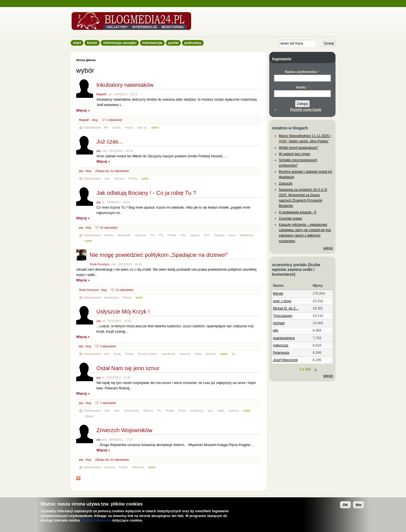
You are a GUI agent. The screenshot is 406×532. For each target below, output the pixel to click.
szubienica (197, 411)
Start (77, 43)
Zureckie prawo (290, 218)
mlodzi (129, 128)
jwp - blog (85, 171)
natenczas (281, 345)
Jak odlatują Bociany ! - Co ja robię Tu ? (146, 193)
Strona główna (86, 60)
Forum (92, 43)
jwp (99, 151)
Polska (133, 179)
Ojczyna (119, 179)
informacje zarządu (120, 43)
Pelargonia (281, 353)
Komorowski (131, 411)
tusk (210, 411)
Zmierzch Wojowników (124, 430)
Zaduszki (286, 184)
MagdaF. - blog (88, 120)
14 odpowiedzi (109, 228)
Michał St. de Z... (286, 308)
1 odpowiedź (114, 120)
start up (142, 128)
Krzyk (117, 354)
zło (234, 354)
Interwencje (152, 43)
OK (345, 505)
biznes (116, 128)
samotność (168, 354)
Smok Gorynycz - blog (93, 290)
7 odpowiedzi (108, 403)
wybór (155, 128)
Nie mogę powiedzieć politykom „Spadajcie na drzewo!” (159, 255)
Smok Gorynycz (100, 264)
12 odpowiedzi (124, 290)
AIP (106, 128)
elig (276, 330)
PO (161, 235)
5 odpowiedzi (108, 346)
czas (107, 179)
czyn (107, 411)
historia (108, 235)
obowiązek (124, 235)
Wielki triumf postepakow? (298, 148)
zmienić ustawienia (96, 520)
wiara (232, 235)
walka (221, 411)
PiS (153, 235)
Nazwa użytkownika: (302, 72)
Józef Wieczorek (285, 360)
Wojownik (138, 467)
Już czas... (110, 142)
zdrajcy (89, 416)
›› (315, 369)
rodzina (195, 235)
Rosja (182, 411)
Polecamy (193, 43)
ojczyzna (141, 235)
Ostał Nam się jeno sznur (128, 368)
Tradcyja (219, 235)
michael (279, 323)
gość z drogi (282, 301)
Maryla (278, 293)
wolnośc (211, 354)
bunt (106, 354)
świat (198, 354)
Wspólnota (246, 235)
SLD (206, 235)
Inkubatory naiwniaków (125, 85)
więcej (328, 248)
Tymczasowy (283, 316)
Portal (173, 43)
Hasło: (302, 87)
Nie (358, 505)
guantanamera (284, 338)
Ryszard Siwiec (147, 354)
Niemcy (148, 411)
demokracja (111, 298)
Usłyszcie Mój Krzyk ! (123, 312)
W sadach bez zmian (294, 154)
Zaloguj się (102, 171)
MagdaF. (102, 94)
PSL (183, 235)
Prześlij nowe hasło (306, 110)
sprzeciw (185, 354)
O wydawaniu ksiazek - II (298, 212)
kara (117, 411)
